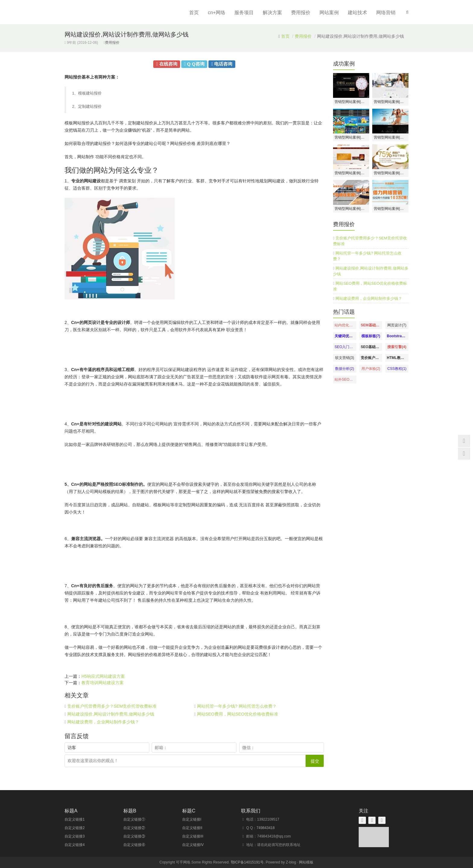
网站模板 (306, 862)
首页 (194, 13)
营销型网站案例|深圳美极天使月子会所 (390, 173)
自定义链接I (192, 819)
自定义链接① (134, 819)
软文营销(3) (345, 358)
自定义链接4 (75, 845)
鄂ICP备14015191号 (247, 862)
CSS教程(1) (397, 369)
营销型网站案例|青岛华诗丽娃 (390, 209)
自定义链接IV (193, 845)
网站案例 (329, 13)
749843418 (265, 828)
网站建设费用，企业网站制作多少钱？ (103, 722)
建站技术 (357, 13)
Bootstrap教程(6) (397, 336)
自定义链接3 (75, 836)
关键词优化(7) (345, 336)
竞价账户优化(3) (371, 358)
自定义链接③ (134, 836)
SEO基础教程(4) (371, 347)
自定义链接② (134, 828)
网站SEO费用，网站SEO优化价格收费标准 (238, 714)
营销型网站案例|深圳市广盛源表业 (351, 102)
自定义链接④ (134, 845)
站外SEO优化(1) (345, 380)
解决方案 (272, 13)
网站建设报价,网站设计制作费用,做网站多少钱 (111, 714)
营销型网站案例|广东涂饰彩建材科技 (351, 173)
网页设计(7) (397, 325)
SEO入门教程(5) (345, 347)
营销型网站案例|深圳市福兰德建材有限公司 (351, 209)
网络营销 (386, 13)
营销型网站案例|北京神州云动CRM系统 (390, 102)
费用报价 (301, 13)
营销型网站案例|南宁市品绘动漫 (351, 137)
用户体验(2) (371, 369)
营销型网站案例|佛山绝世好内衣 (390, 137)
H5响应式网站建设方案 (103, 676)
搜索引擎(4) (397, 347)
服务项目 (244, 13)
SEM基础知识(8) (371, 325)
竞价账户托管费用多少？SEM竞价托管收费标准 (112, 706)
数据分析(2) (345, 369)
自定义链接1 (75, 819)
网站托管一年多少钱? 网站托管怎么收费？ (237, 706)
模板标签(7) (371, 336)
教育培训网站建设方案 (103, 683)
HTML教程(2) (397, 358)
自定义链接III (193, 836)
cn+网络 (217, 13)
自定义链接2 (75, 828)
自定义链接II (192, 828)
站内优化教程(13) (345, 325)
